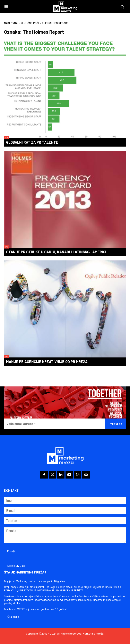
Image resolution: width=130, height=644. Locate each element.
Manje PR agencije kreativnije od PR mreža (47, 362)
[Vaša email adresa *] (55, 424)
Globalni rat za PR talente (32, 142)
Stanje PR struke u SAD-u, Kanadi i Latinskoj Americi (56, 252)
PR (7, 137)
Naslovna (11, 23)
